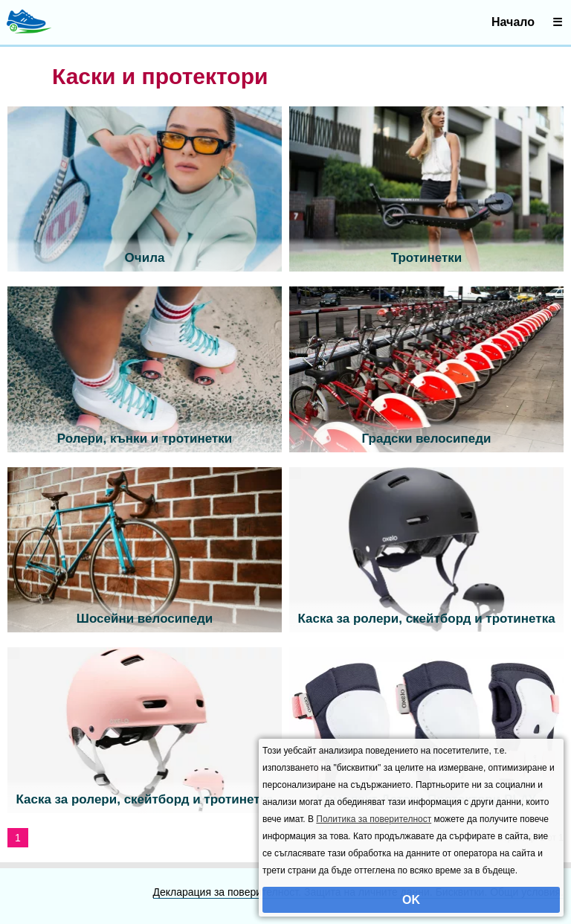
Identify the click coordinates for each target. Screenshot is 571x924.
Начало (513, 22)
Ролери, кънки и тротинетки (145, 439)
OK (411, 900)
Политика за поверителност (374, 819)
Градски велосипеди (427, 439)
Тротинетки (427, 258)
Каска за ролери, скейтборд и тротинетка (426, 619)
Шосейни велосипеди (145, 619)
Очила (145, 258)
